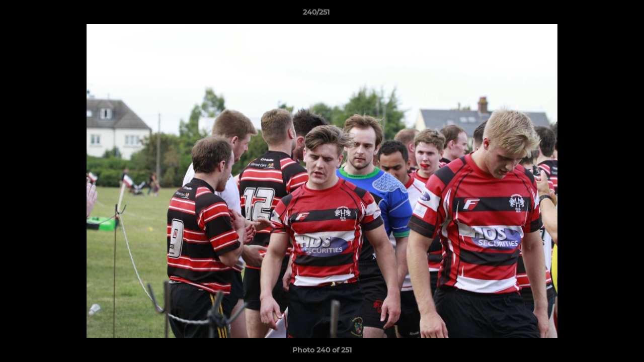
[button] (602, 15)
